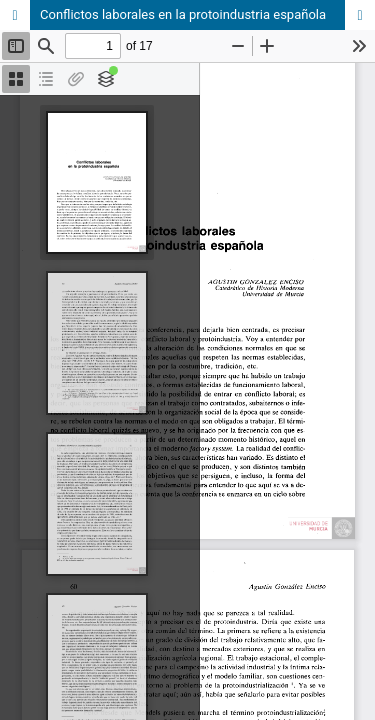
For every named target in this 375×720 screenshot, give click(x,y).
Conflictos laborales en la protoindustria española (183, 14)
